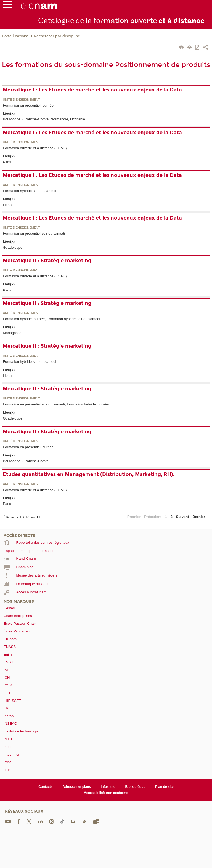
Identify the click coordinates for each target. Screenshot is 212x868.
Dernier (199, 517)
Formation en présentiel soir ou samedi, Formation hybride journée (56, 404)
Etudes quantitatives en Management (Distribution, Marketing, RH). (89, 474)
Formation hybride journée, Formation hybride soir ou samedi (51, 319)
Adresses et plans (77, 787)
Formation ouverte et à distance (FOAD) (35, 148)
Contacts (45, 787)
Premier (134, 517)
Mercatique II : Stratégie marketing (47, 261)
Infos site (108, 787)
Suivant (183, 517)
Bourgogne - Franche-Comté (26, 461)
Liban (7, 205)
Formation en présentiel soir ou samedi (34, 233)
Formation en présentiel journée (28, 105)
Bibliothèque (135, 787)
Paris (7, 162)
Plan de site (164, 787)
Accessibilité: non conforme (106, 793)
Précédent (153, 517)
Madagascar (13, 333)
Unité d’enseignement (21, 100)
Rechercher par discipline (57, 36)
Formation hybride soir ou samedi (29, 191)
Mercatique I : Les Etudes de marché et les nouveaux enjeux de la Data (92, 90)
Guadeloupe (13, 248)
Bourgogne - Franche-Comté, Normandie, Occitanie (44, 119)
